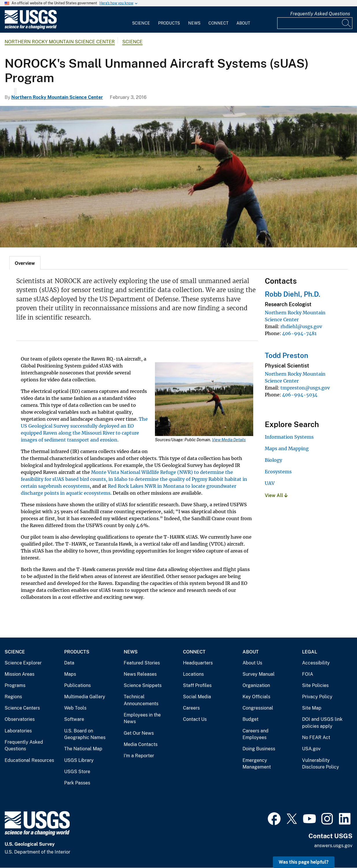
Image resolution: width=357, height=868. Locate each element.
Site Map (312, 708)
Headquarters (198, 663)
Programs (15, 685)
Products (169, 23)
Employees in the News (142, 718)
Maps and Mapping (287, 448)
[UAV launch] (178, 177)
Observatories (20, 719)
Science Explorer (23, 663)
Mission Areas (20, 674)
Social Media (197, 697)
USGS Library (79, 760)
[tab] (25, 263)
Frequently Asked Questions (320, 14)
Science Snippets (143, 685)
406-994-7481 (299, 333)
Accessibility (316, 663)
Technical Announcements (141, 700)
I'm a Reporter (139, 756)
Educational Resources (29, 760)
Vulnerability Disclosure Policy (321, 764)
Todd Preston (286, 355)
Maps (70, 674)
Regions (13, 697)
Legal (310, 652)
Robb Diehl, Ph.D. (293, 294)
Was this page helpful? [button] (304, 862)
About (243, 23)
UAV (270, 483)
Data (69, 663)
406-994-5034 (300, 395)
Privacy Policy (317, 697)
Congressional (258, 708)
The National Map (83, 749)
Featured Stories (142, 663)
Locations (193, 674)
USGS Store (77, 772)
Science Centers (22, 708)
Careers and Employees (256, 734)
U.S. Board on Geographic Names (85, 734)
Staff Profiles (197, 685)
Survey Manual (259, 674)
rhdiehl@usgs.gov (301, 326)
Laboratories (18, 731)
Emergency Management (257, 764)
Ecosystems (278, 472)
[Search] (347, 23)
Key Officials (256, 697)
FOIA (308, 674)
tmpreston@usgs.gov (305, 388)
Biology (273, 460)
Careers (191, 708)
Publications (77, 685)
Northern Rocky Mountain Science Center (60, 42)
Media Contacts (141, 744)
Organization (256, 685)
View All (276, 495)
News (194, 23)
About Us (252, 663)
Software (74, 719)
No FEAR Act (316, 737)
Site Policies (315, 685)
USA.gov (311, 749)
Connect (218, 23)
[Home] (31, 28)
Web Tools (75, 708)
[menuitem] (141, 20)
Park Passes (77, 783)
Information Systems (289, 437)
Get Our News (139, 733)
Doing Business (259, 749)
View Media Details (229, 440)
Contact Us (195, 719)
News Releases (140, 674)
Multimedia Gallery (85, 697)
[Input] (315, 23)
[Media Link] (204, 400)
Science (141, 23)
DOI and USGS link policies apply (322, 723)
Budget (250, 719)
